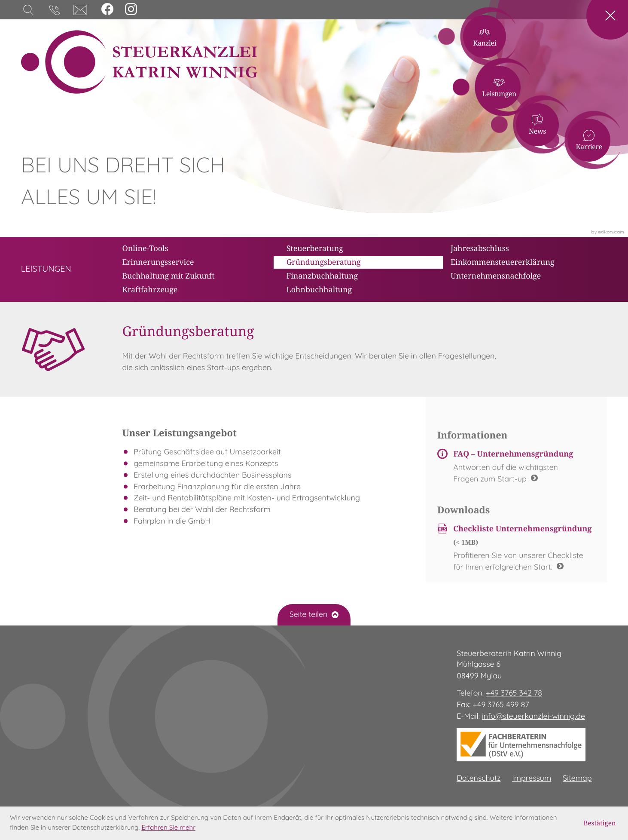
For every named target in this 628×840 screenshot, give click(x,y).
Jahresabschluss (480, 248)
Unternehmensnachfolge (496, 276)
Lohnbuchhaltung (319, 289)
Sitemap (577, 779)
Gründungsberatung (324, 262)
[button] (55, 10)
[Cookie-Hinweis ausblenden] (600, 824)
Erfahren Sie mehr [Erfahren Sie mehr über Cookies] (168, 828)
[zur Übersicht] (46, 269)
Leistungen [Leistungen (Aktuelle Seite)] (543, 67)
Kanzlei (521, 33)
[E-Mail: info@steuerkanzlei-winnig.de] (80, 10)
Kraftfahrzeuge (150, 289)
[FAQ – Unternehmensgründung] (517, 472)
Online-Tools (145, 248)
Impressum (532, 779)
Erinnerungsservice (158, 262)
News (581, 82)
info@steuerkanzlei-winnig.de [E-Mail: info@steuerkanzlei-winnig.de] (533, 717)
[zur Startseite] (139, 62)
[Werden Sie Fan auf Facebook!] (107, 9)
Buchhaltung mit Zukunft (168, 276)
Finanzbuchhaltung (322, 276)
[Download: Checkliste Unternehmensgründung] (517, 553)
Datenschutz (479, 779)
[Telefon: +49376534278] (514, 694)
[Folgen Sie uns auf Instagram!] (131, 9)
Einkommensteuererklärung (503, 262)
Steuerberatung (315, 248)
